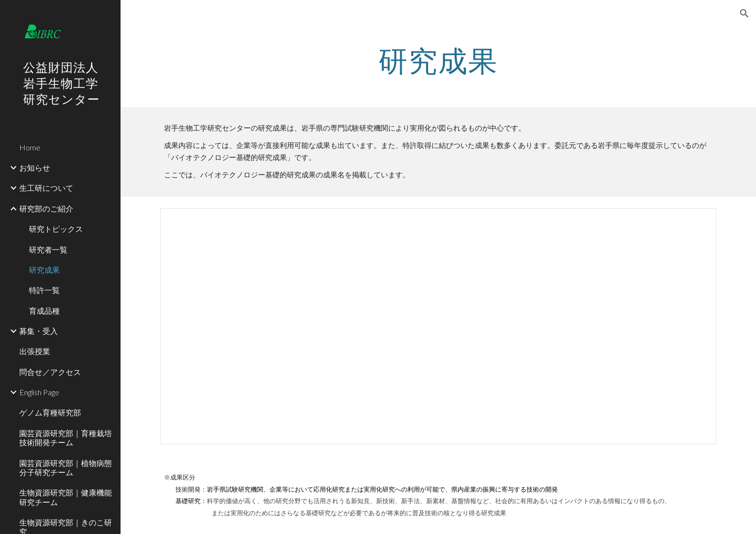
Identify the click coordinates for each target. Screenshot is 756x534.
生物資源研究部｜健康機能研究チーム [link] (66, 497)
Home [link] (30, 147)
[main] (438, 60)
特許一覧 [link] (44, 290)
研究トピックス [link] (56, 229)
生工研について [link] (46, 188)
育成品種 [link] (44, 311)
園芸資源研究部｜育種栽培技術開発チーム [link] (66, 438)
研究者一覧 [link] (48, 249)
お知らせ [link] (35, 167)
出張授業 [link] (35, 351)
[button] (744, 13)
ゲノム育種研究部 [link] (50, 412)
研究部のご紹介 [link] (46, 208)
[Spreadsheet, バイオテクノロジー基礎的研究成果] (438, 327)
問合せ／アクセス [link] (50, 372)
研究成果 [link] (44, 270)
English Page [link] (39, 392)
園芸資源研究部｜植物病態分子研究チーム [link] (66, 467)
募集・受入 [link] (39, 331)
